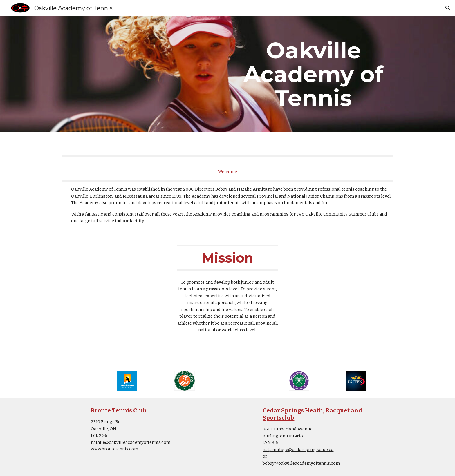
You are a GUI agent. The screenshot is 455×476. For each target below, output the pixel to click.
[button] (448, 8)
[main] (313, 74)
